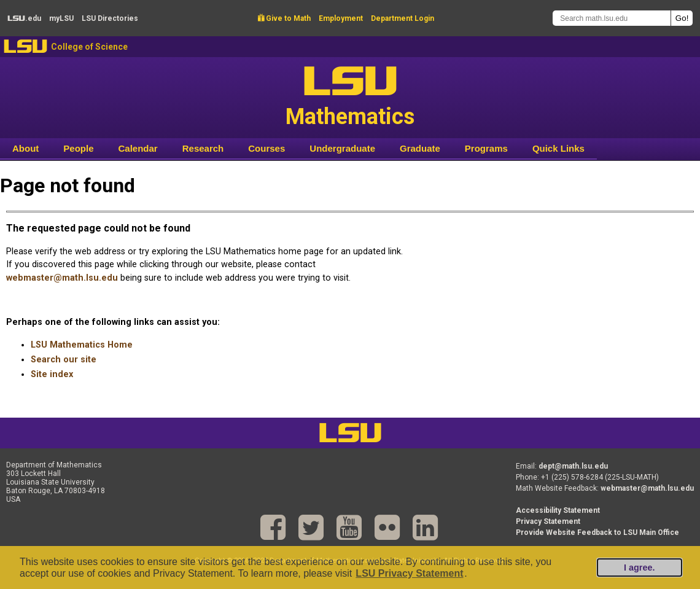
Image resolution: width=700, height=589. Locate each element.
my (61, 18)
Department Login (402, 18)
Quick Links (558, 148)
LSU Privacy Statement (409, 573)
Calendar (138, 148)
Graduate (420, 148)
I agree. (639, 568)
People (78, 148)
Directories (110, 18)
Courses (266, 148)
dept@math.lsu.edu (573, 466)
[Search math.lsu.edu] (612, 18)
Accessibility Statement (558, 510)
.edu (24, 18)
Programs (486, 148)
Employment (341, 18)
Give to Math (284, 18)
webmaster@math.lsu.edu (62, 278)
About (25, 148)
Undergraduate (342, 148)
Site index (52, 374)
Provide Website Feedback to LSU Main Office (597, 532)
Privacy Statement (548, 521)
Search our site (64, 360)
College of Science (89, 47)
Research (203, 148)
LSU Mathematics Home (82, 345)
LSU (25, 46)
